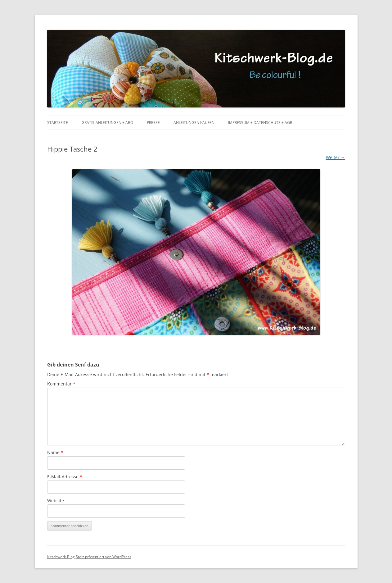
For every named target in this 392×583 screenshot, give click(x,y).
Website (56, 501)
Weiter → (336, 157)
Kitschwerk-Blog (61, 557)
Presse (153, 123)
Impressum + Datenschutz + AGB (260, 123)
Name (55, 452)
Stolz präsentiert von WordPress (104, 557)
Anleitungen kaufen (194, 123)
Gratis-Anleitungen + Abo (107, 123)
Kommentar (61, 384)
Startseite (58, 123)
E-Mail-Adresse (65, 477)
